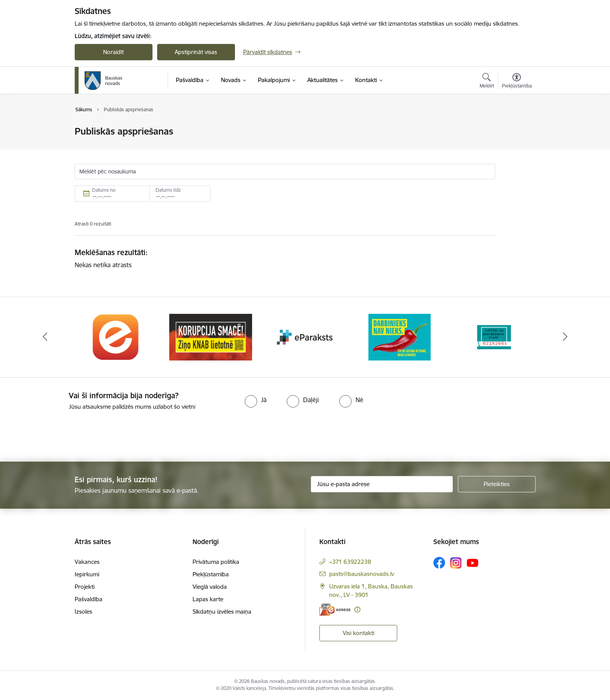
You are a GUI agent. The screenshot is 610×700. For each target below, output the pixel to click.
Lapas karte (208, 599)
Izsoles (83, 612)
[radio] (256, 400)
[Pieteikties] (497, 484)
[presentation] (65, 433)
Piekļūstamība (211, 574)
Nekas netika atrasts (103, 265)
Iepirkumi (87, 574)
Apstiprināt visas (196, 52)
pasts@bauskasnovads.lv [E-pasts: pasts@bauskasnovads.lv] (362, 574)
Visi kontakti (358, 633)
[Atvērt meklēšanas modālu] (487, 82)
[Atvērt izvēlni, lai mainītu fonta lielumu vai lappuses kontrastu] (517, 82)
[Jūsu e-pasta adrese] (382, 484)
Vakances (87, 562)
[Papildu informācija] (357, 610)
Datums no (104, 190)
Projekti (85, 587)
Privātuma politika (216, 562)
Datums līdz (168, 190)
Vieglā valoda (210, 587)
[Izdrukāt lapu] (516, 128)
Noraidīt (113, 52)
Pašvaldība (89, 599)
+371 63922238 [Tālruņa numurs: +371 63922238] (350, 562)
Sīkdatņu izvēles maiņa (222, 612)
